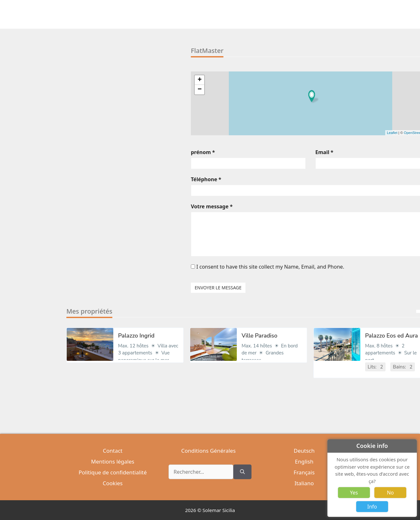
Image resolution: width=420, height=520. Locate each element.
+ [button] (200, 80)
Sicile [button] (323, 14)
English (304, 461)
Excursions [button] (300, 14)
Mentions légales (112, 461)
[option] (125, 350)
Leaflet (392, 133)
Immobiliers (222, 14)
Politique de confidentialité (113, 472)
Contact (113, 451)
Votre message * (212, 206)
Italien (274, 14)
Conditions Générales (209, 451)
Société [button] (342, 14)
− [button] (200, 90)
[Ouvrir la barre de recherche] (356, 14)
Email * (324, 152)
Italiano (304, 483)
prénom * (203, 152)
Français (304, 472)
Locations (251, 14)
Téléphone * (206, 179)
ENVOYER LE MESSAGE (218, 288)
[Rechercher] (242, 472)
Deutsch (304, 451)
